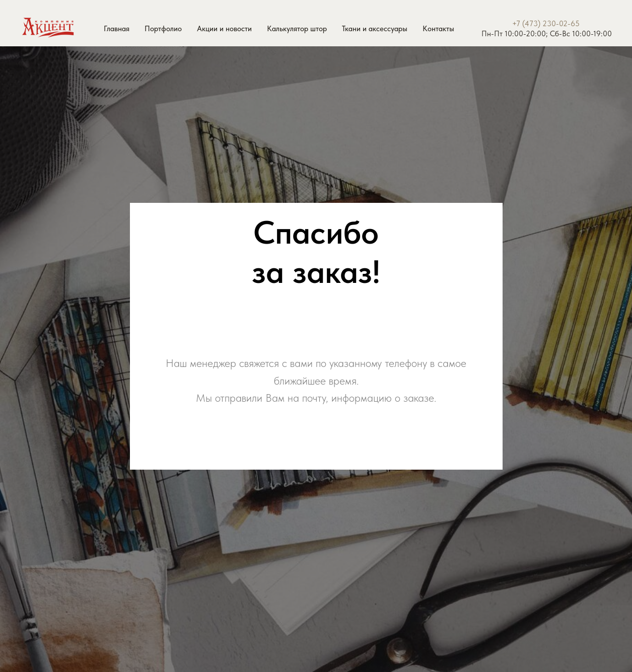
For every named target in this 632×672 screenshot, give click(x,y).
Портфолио (163, 29)
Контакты (438, 29)
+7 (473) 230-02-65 (546, 24)
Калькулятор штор (297, 29)
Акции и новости (224, 29)
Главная (117, 29)
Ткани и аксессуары (375, 29)
